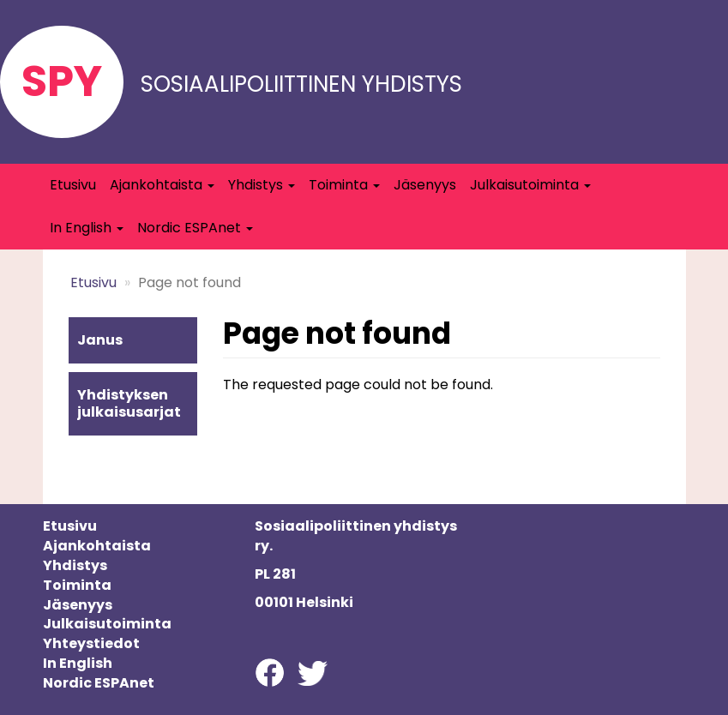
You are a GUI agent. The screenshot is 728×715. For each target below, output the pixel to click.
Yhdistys (262, 185)
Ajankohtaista (162, 185)
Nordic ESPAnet (195, 228)
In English (87, 228)
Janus (100, 340)
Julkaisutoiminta (530, 185)
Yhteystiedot (91, 643)
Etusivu (73, 185)
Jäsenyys (425, 185)
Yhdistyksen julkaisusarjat (129, 403)
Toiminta (344, 185)
